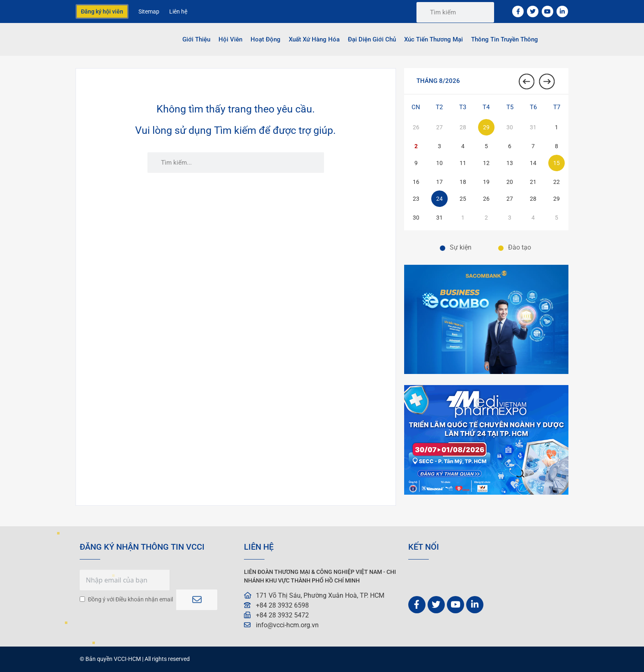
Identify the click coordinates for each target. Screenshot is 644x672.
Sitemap (149, 11)
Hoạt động (266, 39)
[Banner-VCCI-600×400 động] (486, 492)
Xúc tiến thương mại (434, 39)
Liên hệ (178, 11)
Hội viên (230, 39)
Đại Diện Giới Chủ (372, 39)
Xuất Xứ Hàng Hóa (314, 39)
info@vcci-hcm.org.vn (287, 625)
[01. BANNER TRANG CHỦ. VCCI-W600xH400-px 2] (486, 372)
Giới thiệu (196, 39)
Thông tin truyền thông (505, 39)
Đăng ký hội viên (102, 11)
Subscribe (197, 594)
